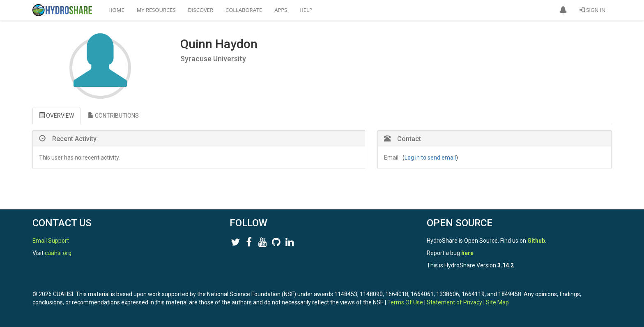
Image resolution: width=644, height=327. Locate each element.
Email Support (51, 241)
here (467, 253)
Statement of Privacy (454, 302)
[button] (563, 10)
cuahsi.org (58, 253)
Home (116, 10)
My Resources (156, 10)
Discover (201, 10)
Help (306, 10)
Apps (281, 10)
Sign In (592, 10)
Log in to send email (430, 158)
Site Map (497, 302)
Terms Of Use (405, 302)
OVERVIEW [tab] (56, 116)
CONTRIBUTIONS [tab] (113, 116)
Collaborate (244, 10)
